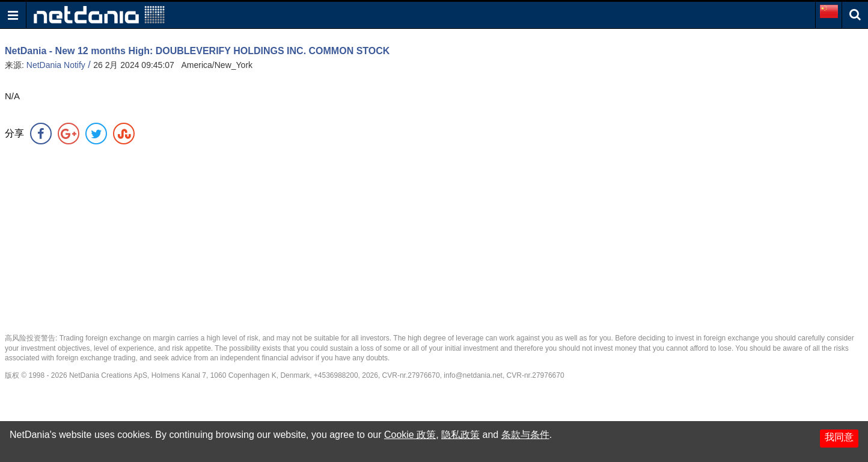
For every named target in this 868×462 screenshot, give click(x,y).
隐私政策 (460, 435)
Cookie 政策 (410, 435)
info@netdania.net (473, 375)
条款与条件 (525, 435)
